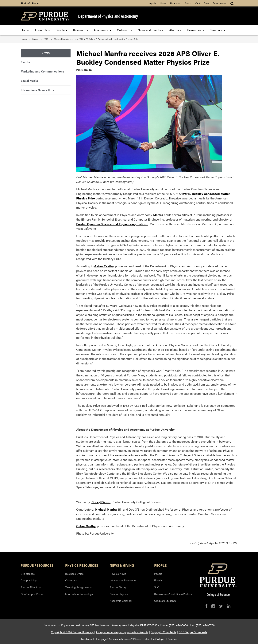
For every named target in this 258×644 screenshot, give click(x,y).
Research (81, 30)
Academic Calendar (121, 601)
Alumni (175, 30)
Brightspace (28, 574)
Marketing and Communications (42, 71)
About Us (42, 30)
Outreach (124, 30)
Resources (196, 30)
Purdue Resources (37, 565)
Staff (157, 587)
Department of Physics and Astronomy (108, 16)
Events (25, 62)
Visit (197, 3)
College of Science (166, 639)
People (61, 30)
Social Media (29, 81)
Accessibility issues (120, 639)
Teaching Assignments (78, 587)
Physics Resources (82, 565)
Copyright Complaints (163, 632)
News (163, 3)
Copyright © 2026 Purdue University (72, 632)
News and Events (151, 30)
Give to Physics (119, 594)
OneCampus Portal (32, 594)
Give (206, 3)
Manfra (158, 215)
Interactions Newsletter (123, 580)
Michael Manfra (106, 509)
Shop (188, 3)
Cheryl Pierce (101, 502)
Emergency (219, 3)
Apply (153, 3)
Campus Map (29, 580)
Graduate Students (165, 601)
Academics (102, 30)
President (176, 3)
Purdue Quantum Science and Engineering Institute (112, 224)
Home (25, 30)
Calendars (71, 580)
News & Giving (122, 565)
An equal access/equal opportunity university (122, 632)
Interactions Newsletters (37, 90)
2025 (46, 39)
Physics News (118, 574)
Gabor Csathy (104, 266)
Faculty (158, 580)
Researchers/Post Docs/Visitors (173, 594)
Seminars (217, 30)
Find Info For (30, 3)
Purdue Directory (31, 587)
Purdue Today (118, 587)
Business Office (74, 574)
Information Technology (79, 594)
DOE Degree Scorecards (193, 632)
